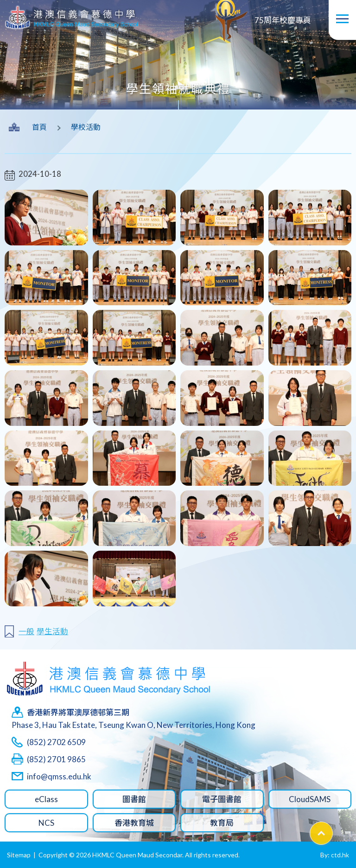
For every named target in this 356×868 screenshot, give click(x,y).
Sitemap (19, 855)
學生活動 (52, 631)
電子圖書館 (222, 799)
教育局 (222, 823)
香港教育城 (134, 823)
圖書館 (134, 799)
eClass (46, 799)
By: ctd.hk (335, 855)
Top (333, 828)
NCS (46, 823)
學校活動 (86, 127)
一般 (26, 631)
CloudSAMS (310, 799)
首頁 (39, 127)
